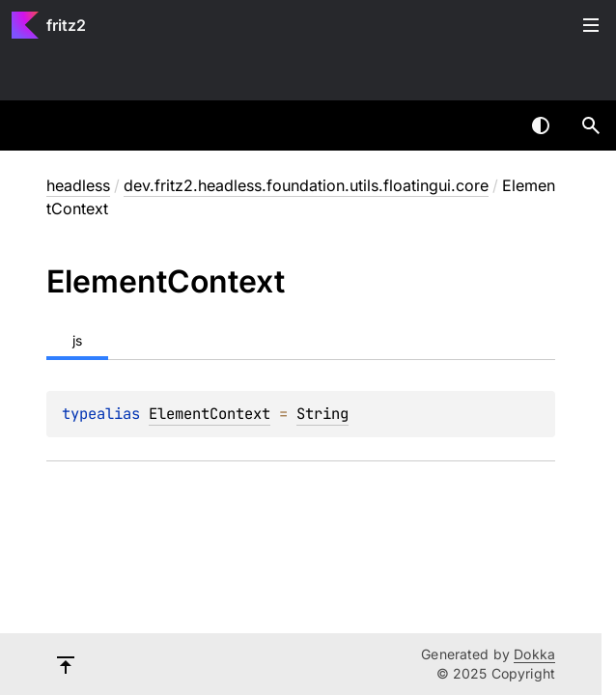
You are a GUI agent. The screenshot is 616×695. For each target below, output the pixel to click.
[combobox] (490, 125)
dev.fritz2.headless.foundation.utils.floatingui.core (306, 185)
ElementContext (210, 414)
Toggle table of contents (591, 25)
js (77, 340)
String (322, 414)
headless (78, 185)
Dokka (534, 654)
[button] (591, 125)
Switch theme (541, 125)
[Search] (591, 125)
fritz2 (66, 25)
